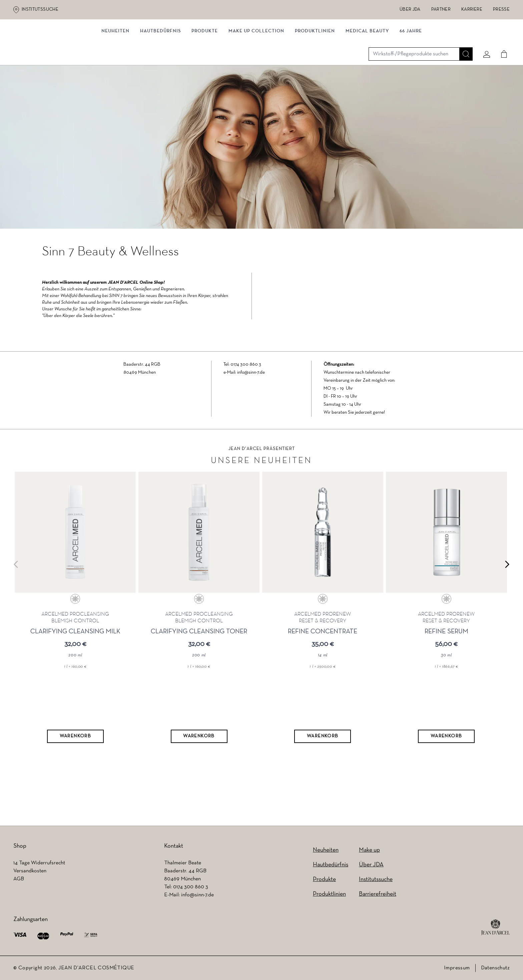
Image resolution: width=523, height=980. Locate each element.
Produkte (205, 69)
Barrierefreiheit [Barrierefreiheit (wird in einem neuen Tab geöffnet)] (378, 894)
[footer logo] (495, 927)
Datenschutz (495, 968)
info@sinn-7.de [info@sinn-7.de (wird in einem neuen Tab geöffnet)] (197, 895)
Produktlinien (315, 69)
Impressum (457, 968)
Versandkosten (30, 871)
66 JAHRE (411, 69)
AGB (19, 879)
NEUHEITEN (115, 69)
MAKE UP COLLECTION (256, 69)
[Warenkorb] (75, 752)
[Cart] (501, 42)
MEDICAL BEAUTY (367, 69)
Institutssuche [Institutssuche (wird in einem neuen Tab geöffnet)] (40, 9)
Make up (369, 850)
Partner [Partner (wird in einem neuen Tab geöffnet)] (441, 9)
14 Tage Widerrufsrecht (39, 863)
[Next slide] (507, 580)
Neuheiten (326, 850)
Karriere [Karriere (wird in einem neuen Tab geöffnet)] (472, 9)
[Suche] (463, 42)
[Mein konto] (484, 42)
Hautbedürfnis (160, 69)
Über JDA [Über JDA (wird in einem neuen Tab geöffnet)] (410, 9)
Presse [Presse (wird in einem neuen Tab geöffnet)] (501, 9)
